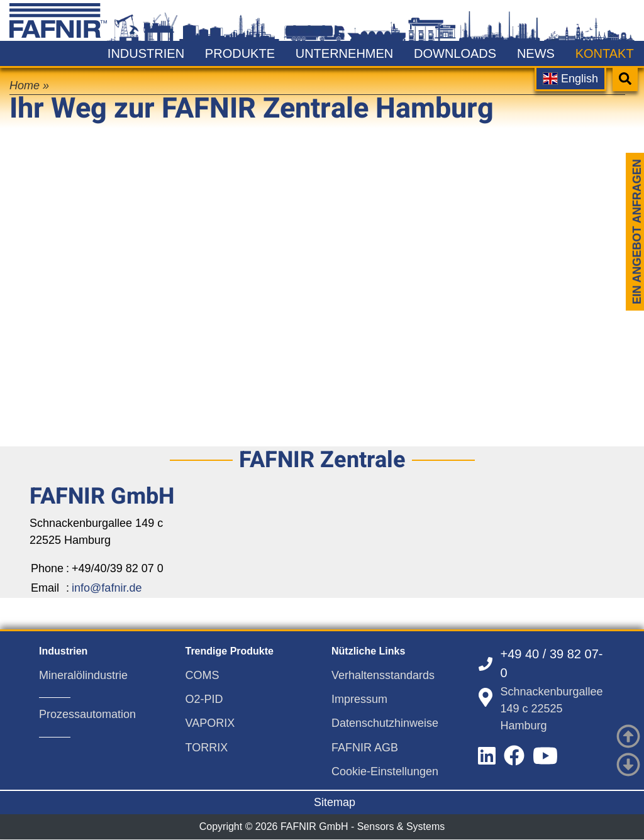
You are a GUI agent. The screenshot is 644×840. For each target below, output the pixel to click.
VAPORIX (210, 723)
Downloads (455, 53)
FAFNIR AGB (365, 748)
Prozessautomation (87, 714)
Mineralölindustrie (83, 675)
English (570, 79)
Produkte (240, 53)
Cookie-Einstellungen (385, 771)
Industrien (146, 53)
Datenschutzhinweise (385, 723)
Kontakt (605, 53)
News (536, 53)
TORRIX (207, 748)
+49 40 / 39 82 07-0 (552, 663)
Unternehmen (345, 53)
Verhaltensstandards (383, 675)
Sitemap (335, 802)
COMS (203, 675)
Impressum (359, 699)
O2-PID (204, 699)
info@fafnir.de (107, 588)
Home (25, 86)
